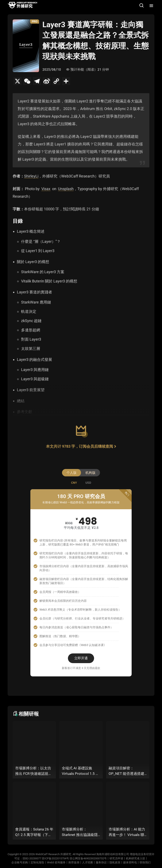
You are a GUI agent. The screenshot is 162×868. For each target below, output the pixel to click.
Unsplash (66, 189)
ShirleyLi (31, 176)
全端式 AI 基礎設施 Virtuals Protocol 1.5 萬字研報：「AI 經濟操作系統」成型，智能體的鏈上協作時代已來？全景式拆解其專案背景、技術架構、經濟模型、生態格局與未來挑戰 (80, 771)
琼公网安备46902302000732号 (88, 858)
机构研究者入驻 (136, 858)
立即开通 (81, 658)
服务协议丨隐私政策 (108, 862)
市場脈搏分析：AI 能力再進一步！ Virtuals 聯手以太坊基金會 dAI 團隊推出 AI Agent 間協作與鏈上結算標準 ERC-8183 (127, 832)
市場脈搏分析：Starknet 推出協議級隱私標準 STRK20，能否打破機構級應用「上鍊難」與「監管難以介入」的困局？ (80, 832)
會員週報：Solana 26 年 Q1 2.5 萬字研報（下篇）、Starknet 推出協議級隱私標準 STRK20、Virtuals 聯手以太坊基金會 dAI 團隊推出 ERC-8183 (34, 832)
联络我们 (145, 862)
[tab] (74, 483)
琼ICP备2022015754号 (55, 858)
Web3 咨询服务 (56, 862)
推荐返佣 (74, 862)
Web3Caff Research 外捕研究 (53, 854)
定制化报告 (37, 862)
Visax (46, 189)
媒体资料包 (130, 862)
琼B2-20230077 (32, 858)
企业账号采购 (20, 862)
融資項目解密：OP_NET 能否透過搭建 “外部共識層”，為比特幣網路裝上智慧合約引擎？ (127, 771)
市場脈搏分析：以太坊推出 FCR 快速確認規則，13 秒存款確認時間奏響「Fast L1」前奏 (34, 771)
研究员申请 (116, 858)
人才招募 (88, 862)
